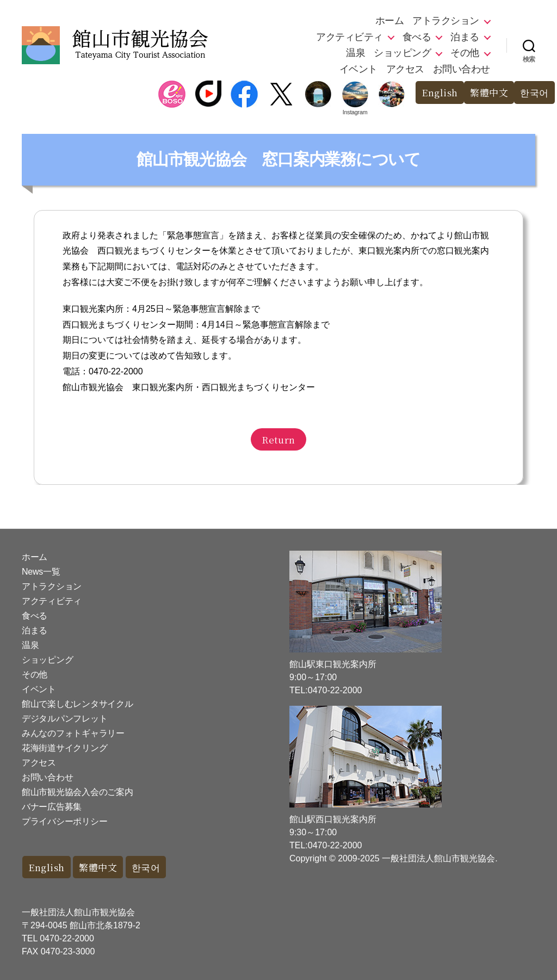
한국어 (534, 92)
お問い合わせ (462, 69)
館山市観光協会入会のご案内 (78, 792)
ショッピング (402, 53)
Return (278, 439)
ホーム (390, 21)
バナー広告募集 (52, 807)
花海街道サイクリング (64, 748)
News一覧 (41, 572)
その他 (465, 53)
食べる (417, 37)
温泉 (355, 53)
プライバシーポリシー (64, 821)
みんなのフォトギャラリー (73, 733)
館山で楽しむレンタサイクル (78, 704)
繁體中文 (489, 92)
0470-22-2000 (67, 938)
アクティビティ (349, 37)
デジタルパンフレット (64, 719)
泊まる (465, 37)
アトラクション (446, 21)
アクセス (405, 69)
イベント (358, 69)
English (440, 92)
